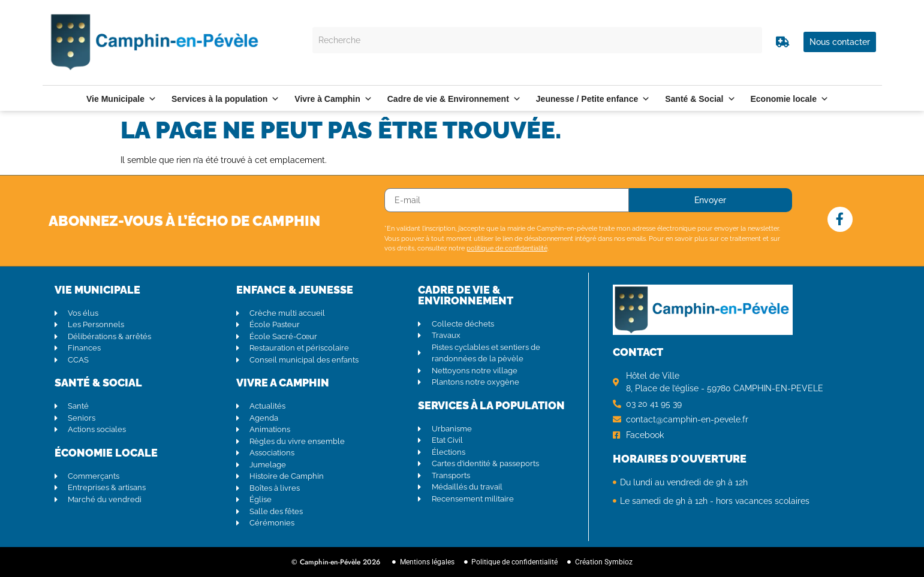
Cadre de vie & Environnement (454, 99)
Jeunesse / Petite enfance (593, 99)
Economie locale (790, 99)
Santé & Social (700, 99)
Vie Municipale (121, 99)
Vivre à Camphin (333, 99)
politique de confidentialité (507, 248)
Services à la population (225, 99)
